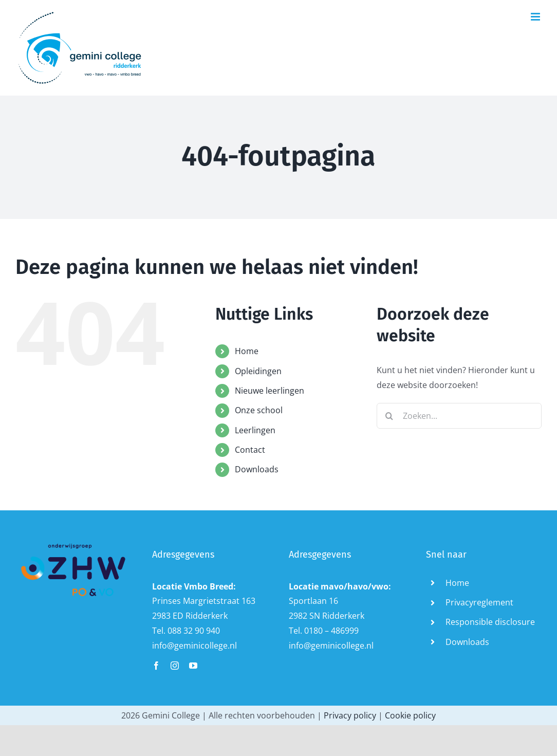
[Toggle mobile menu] (536, 17)
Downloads (257, 469)
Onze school (259, 410)
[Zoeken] (389, 416)
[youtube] (193, 666)
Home (247, 351)
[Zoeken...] (459, 416)
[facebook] (156, 666)
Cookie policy (410, 715)
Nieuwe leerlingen (270, 391)
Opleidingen (258, 371)
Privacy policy (350, 715)
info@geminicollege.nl (194, 646)
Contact (250, 450)
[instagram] (175, 666)
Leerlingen (255, 430)
